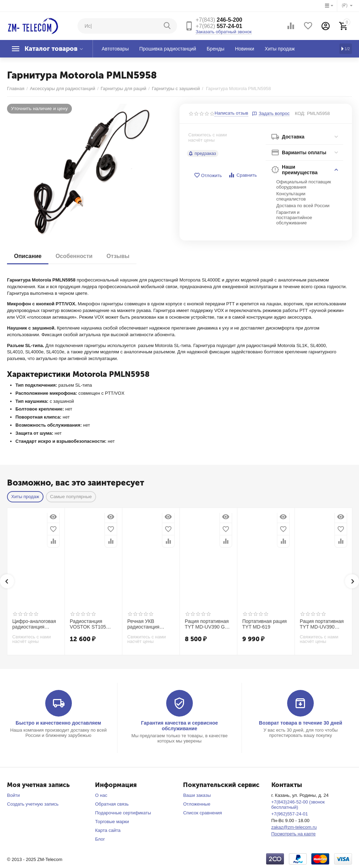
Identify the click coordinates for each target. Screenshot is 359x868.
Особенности (74, 256)
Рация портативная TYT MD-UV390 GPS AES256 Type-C (208, 624)
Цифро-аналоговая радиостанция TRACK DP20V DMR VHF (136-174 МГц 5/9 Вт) (35, 624)
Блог (100, 839)
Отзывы (118, 256)
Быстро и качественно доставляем (59, 723)
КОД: (300, 113)
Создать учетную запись (33, 804)
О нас (101, 795)
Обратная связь (112, 804)
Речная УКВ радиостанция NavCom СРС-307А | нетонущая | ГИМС (151, 624)
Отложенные (197, 804)
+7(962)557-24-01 (290, 814)
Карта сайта (108, 830)
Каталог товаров (51, 49)
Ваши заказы (197, 795)
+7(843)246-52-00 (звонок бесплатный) (298, 805)
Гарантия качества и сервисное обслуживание (179, 726)
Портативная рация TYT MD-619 (265, 624)
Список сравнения (202, 813)
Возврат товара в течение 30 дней (301, 723)
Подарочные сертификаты (123, 813)
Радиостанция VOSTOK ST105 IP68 (88, 624)
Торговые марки (112, 822)
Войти (13, 795)
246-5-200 (219, 20)
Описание (28, 256)
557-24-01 (219, 26)
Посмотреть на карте (294, 834)
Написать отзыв (231, 113)
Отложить (208, 175)
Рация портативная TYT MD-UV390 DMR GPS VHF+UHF (323, 624)
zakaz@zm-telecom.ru (294, 827)
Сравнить (242, 175)
